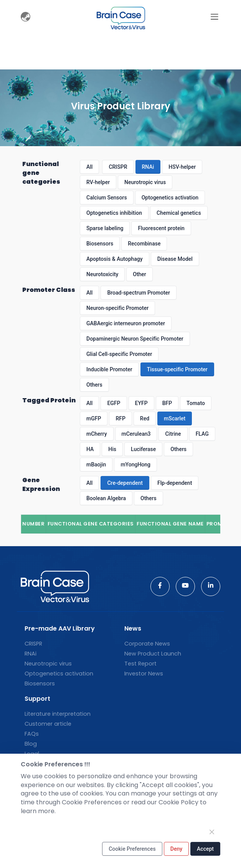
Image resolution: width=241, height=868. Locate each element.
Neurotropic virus (145, 182)
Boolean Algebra (106, 498)
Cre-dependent (125, 483)
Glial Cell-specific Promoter (119, 354)
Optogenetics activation (170, 198)
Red (145, 418)
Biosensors (100, 244)
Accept (205, 849)
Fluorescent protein (161, 228)
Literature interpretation (58, 714)
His (112, 449)
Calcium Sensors (107, 198)
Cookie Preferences (132, 849)
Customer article (48, 724)
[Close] (212, 832)
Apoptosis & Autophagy (115, 259)
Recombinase (144, 244)
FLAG (202, 434)
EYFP (141, 403)
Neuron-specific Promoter (117, 308)
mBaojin (96, 464)
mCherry (97, 434)
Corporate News (147, 644)
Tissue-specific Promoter (177, 369)
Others (94, 385)
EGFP (114, 403)
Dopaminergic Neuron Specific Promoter (135, 339)
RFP (120, 418)
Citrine (173, 434)
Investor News (144, 674)
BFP (167, 403)
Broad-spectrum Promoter (139, 293)
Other (139, 274)
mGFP (94, 418)
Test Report (140, 664)
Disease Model (175, 259)
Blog (31, 744)
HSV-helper (182, 167)
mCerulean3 (136, 434)
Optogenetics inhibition (114, 213)
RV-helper (98, 182)
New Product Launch (153, 654)
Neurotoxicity (102, 274)
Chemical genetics (179, 213)
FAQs (32, 734)
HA (90, 449)
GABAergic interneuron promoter (126, 323)
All (89, 167)
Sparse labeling (105, 228)
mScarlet (175, 418)
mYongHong (135, 464)
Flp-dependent (175, 483)
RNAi (148, 167)
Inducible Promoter (109, 369)
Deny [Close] (176, 849)
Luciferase (143, 449)
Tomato (196, 403)
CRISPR (118, 167)
